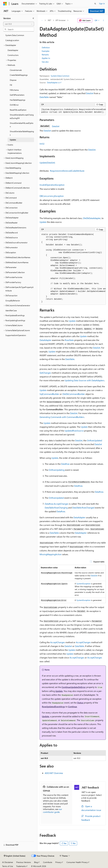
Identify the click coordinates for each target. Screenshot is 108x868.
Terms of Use (8, 866)
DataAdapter (45, 340)
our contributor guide (53, 811)
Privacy (58, 862)
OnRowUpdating (57, 470)
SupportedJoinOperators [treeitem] (16, 335)
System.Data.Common (60, 76)
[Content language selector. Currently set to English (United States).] (15, 856)
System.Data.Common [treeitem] (15, 35)
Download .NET (97, 11)
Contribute (48, 862)
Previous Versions (24, 862)
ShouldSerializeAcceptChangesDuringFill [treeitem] (22, 116)
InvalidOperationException (52, 185)
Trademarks (21, 866)
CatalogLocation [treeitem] (12, 40)
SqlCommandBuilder (49, 394)
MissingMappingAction (51, 554)
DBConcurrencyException (52, 196)
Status (80, 703)
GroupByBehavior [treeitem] (13, 301)
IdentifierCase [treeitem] (11, 310)
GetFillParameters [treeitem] (17, 95)
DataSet (90, 93)
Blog (36, 862)
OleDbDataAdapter (92, 218)
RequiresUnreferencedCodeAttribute (67, 171)
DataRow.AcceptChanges (57, 504)
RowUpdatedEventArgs (53, 707)
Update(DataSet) (47, 163)
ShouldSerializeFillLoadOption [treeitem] (22, 125)
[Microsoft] (5, 4)
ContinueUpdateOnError (74, 687)
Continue (72, 707)
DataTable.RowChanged (83, 508)
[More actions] (103, 20)
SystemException (84, 584)
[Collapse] (33, 18)
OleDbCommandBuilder (74, 394)
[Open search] (95, 4)
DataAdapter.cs (53, 82)
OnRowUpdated (94, 440)
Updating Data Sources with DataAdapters (84, 380)
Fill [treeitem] (11, 85)
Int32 (42, 144)
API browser (61, 20)
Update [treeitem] (13, 140)
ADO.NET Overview (54, 773)
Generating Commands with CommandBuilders (62, 417)
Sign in (102, 3)
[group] (73, 111)
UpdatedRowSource (74, 431)
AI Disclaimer (8, 862)
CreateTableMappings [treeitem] (19, 75)
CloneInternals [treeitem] (16, 70)
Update (43, 222)
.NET (49, 20)
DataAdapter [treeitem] (13, 50)
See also (45, 62)
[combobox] (19, 24)
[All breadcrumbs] (42, 20)
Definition (46, 47)
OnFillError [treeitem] (14, 105)
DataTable (44, 97)
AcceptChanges (58, 642)
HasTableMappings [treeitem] (18, 100)
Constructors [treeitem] (13, 55)
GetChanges (45, 373)
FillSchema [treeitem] (14, 90)
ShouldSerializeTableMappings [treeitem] (22, 133)
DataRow (65, 464)
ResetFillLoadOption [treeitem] (18, 110)
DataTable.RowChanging (56, 508)
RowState (69, 340)
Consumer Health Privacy (77, 862)
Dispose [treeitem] (13, 80)
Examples (46, 51)
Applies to (46, 58)
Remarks (45, 55)
